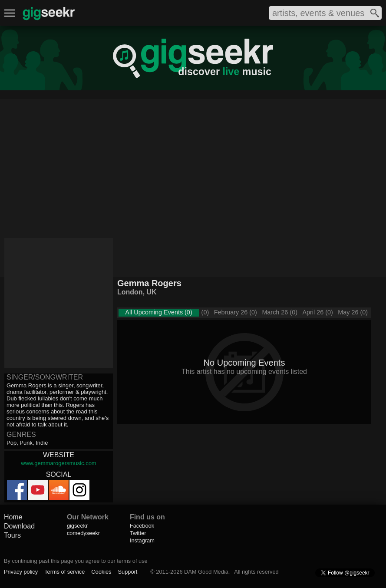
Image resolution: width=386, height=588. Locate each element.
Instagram (142, 540)
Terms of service (64, 572)
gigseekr (77, 526)
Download (19, 526)
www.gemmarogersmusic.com (58, 463)
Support (128, 572)
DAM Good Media (206, 572)
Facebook (142, 526)
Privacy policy (21, 572)
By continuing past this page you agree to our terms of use (76, 561)
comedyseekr (83, 533)
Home (13, 517)
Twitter (138, 533)
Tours (12, 535)
